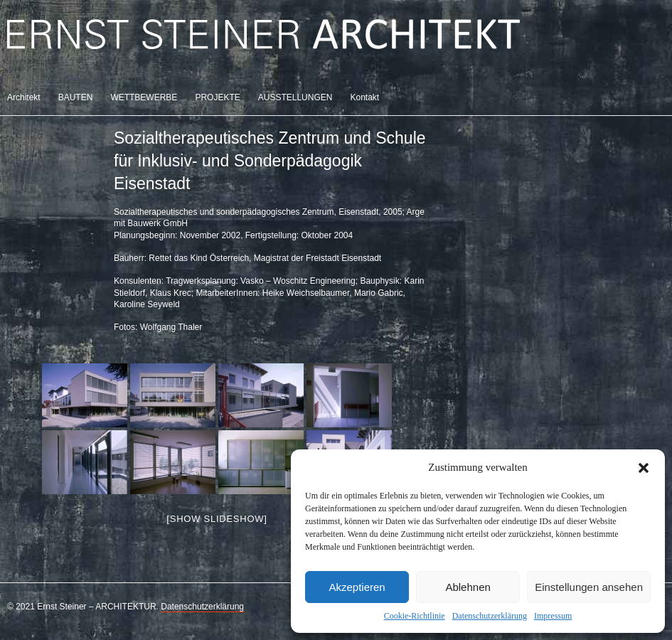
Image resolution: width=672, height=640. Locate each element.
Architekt (24, 97)
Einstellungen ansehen (589, 587)
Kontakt (364, 97)
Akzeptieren (357, 587)
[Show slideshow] (217, 519)
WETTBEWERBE (144, 97)
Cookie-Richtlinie (415, 616)
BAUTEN (76, 97)
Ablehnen (468, 587)
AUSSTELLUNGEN (295, 97)
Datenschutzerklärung (490, 616)
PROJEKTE (217, 97)
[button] (644, 468)
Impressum (553, 616)
